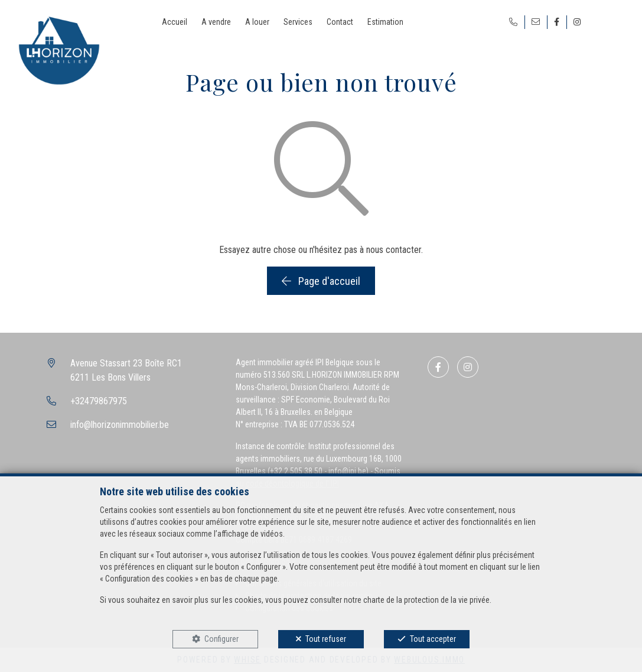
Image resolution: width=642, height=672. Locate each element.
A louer (257, 22)
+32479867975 (99, 401)
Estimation (385, 22)
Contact (340, 22)
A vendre (216, 22)
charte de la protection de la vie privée (426, 600)
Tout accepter (433, 639)
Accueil (175, 22)
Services (298, 22)
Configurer (221, 639)
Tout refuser (326, 639)
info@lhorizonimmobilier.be (120, 425)
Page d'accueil (321, 281)
